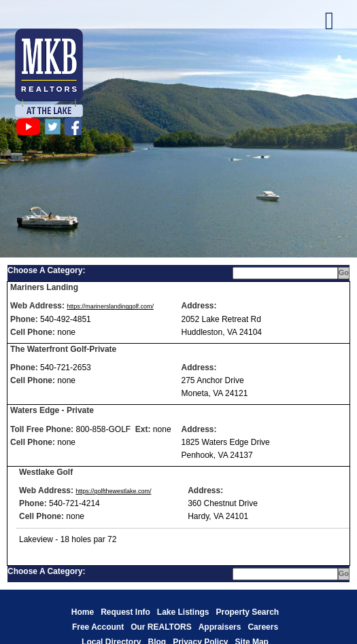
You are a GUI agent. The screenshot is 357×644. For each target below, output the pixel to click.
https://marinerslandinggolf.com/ (110, 306)
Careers (263, 627)
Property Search (247, 612)
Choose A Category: (48, 270)
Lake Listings (183, 612)
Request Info (125, 612)
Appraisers (220, 627)
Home (83, 612)
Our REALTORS (161, 627)
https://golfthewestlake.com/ (113, 491)
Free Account (98, 627)
